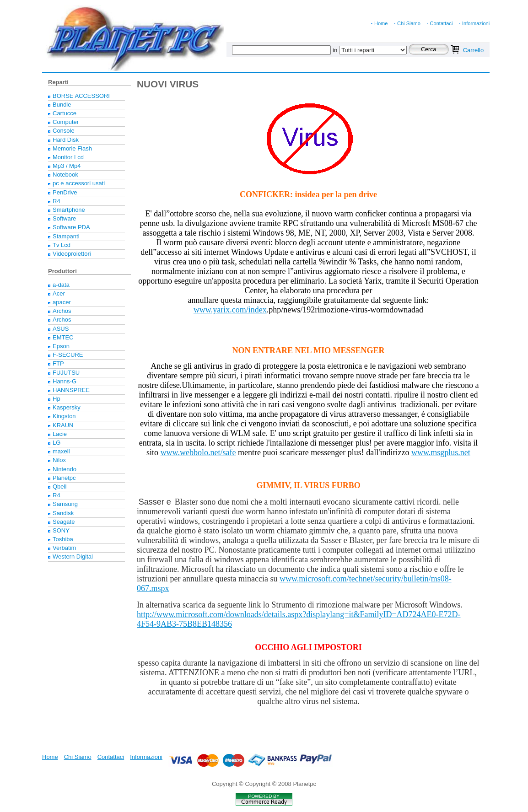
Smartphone (69, 210)
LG (57, 443)
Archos (62, 311)
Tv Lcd (62, 245)
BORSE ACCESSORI (81, 96)
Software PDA (71, 227)
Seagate (64, 522)
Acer (59, 293)
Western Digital (73, 557)
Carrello (474, 50)
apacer (62, 302)
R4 (57, 201)
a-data (61, 285)
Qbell (59, 487)
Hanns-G (65, 381)
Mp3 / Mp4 (67, 166)
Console (64, 131)
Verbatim (64, 548)
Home (381, 23)
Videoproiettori (72, 254)
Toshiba (63, 539)
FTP (58, 363)
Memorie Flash (72, 148)
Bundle (62, 105)
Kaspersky (67, 407)
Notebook (65, 175)
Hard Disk (66, 140)
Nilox (59, 460)
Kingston (64, 416)
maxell (61, 451)
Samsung (65, 504)
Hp (57, 399)
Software (64, 218)
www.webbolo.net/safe (198, 452)
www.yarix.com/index (230, 310)
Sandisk (63, 513)
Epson (61, 346)
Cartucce (65, 113)
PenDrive (65, 192)
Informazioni (476, 23)
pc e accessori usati (79, 183)
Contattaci (442, 23)
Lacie (60, 434)
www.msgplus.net (441, 452)
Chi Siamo (409, 23)
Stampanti (66, 236)
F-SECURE (68, 355)
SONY (61, 530)
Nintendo (65, 469)
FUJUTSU (66, 373)
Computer (66, 122)
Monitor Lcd (68, 157)
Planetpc (64, 478)
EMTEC (63, 337)
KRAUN (63, 425)
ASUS (61, 329)
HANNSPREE (71, 390)
